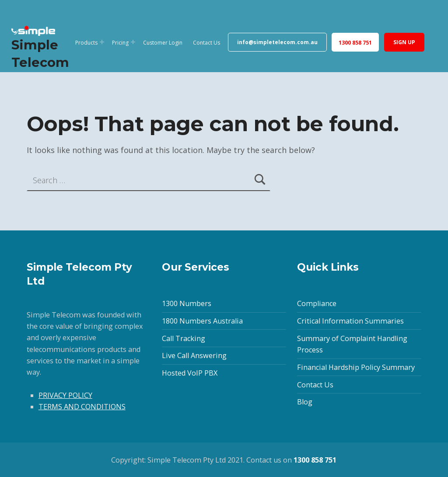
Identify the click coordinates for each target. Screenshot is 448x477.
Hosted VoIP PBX (190, 373)
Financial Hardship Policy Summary (356, 367)
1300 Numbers (187, 303)
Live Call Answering (194, 355)
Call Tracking (184, 338)
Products (86, 43)
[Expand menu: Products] (102, 42)
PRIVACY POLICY (65, 395)
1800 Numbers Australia (202, 321)
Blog (305, 402)
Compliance (317, 303)
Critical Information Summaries (350, 321)
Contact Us (206, 43)
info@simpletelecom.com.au (277, 42)
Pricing (120, 43)
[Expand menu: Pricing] (133, 42)
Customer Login (163, 43)
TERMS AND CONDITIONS (82, 407)
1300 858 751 (355, 43)
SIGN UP (404, 42)
